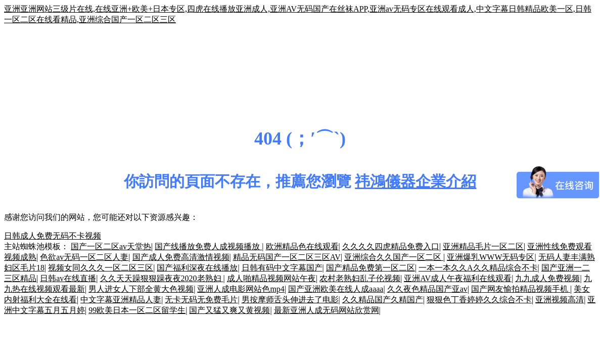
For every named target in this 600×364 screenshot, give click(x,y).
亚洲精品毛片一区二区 (483, 246)
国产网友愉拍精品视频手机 (521, 289)
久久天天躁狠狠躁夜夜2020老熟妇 (162, 278)
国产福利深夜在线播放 (197, 268)
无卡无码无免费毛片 (201, 300)
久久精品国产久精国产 (383, 300)
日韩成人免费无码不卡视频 (53, 236)
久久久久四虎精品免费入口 (391, 246)
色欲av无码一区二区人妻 (84, 257)
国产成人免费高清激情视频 (181, 257)
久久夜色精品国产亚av (427, 289)
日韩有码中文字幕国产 (282, 268)
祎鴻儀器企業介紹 (416, 181)
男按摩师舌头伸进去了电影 (290, 300)
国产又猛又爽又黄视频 (229, 310)
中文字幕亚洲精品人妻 (121, 300)
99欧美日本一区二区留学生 (137, 310)
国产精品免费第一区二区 (371, 268)
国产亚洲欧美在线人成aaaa (336, 289)
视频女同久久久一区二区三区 (101, 268)
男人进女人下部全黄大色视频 (141, 289)
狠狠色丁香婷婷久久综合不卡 (479, 300)
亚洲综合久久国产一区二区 (394, 257)
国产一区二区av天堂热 (111, 246)
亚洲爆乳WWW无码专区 (491, 257)
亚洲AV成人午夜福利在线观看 (458, 278)
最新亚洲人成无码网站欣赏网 (327, 310)
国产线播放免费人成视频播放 (208, 246)
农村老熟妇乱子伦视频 (360, 278)
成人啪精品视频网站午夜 (271, 278)
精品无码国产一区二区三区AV (287, 257)
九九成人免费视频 (547, 278)
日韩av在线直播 (68, 278)
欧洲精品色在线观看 (302, 246)
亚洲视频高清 (560, 300)
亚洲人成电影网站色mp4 (241, 289)
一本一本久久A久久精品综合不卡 (478, 268)
